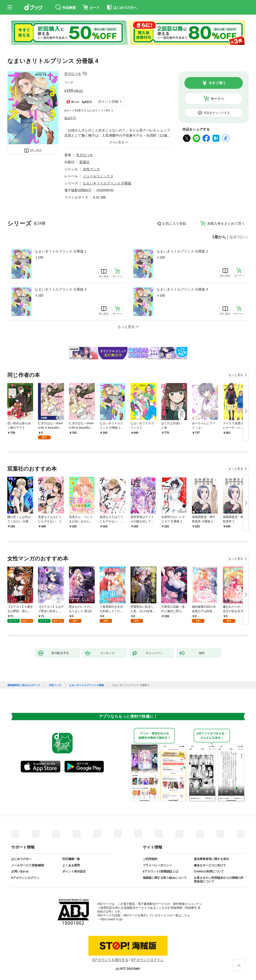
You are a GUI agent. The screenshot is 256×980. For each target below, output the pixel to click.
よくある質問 (71, 865)
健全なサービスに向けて (210, 865)
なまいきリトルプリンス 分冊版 (107, 183)
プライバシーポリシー (157, 865)
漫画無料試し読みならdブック (24, 685)
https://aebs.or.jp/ (111, 919)
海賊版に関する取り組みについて (165, 878)
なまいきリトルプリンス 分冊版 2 (182, 251)
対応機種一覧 (71, 859)
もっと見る (236, 375)
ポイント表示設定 (74, 871)
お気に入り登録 (174, 223)
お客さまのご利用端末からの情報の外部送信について (219, 880)
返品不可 (70, 118)
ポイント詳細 (108, 101)
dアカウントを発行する (110, 960)
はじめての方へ (21, 859)
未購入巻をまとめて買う (226, 223)
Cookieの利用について (209, 871)
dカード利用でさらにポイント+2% (87, 111)
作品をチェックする (217, 113)
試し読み (36, 150)
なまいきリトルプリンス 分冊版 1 (61, 251)
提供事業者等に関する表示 (211, 859)
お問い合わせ (20, 871)
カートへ (217, 99)
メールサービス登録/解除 (28, 865)
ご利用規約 (150, 859)
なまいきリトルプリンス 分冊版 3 (61, 289)
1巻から (219, 237)
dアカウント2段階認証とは (161, 871)
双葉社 (85, 162)
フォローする (85, 74)
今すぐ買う (217, 83)
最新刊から (239, 237)
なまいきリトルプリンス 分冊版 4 (182, 289)
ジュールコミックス (98, 176)
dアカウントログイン (25, 878)
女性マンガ (91, 169)
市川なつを (73, 74)
